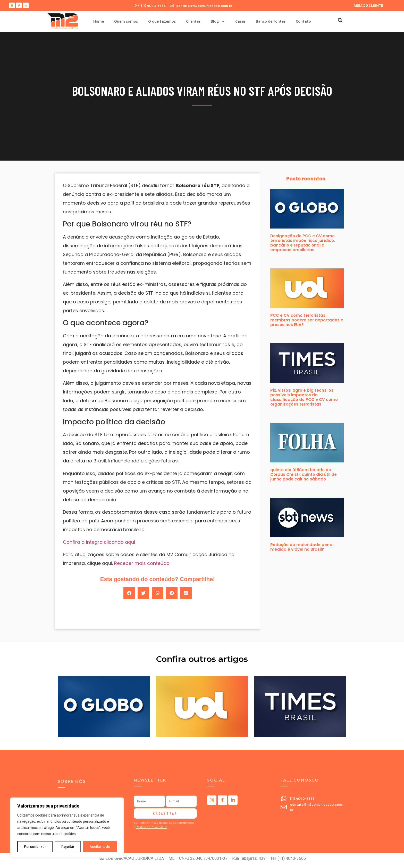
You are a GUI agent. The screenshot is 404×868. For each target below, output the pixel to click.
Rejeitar (68, 847)
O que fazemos (162, 21)
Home (99, 21)
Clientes (193, 21)
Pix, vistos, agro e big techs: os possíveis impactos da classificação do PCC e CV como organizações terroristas (304, 397)
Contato (303, 21)
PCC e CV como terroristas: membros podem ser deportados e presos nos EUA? (307, 320)
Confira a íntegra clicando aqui (99, 542)
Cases (240, 21)
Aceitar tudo (100, 847)
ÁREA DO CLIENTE (368, 5)
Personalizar (35, 847)
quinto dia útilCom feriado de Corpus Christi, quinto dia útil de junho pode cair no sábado (304, 474)
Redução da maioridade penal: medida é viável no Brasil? (302, 547)
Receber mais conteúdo (142, 563)
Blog (218, 21)
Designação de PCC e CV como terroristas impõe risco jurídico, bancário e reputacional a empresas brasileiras (303, 243)
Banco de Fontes (271, 21)
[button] (340, 20)
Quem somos (126, 21)
